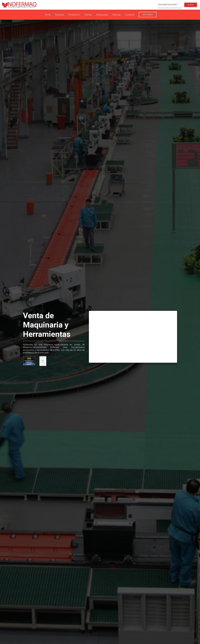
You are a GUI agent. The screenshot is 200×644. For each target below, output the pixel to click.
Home (48, 15)
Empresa (59, 15)
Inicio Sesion (148, 15)
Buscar (191, 5)
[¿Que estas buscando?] (170, 5)
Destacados (102, 15)
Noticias (117, 15)
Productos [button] (73, 15)
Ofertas (88, 15)
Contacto (130, 15)
